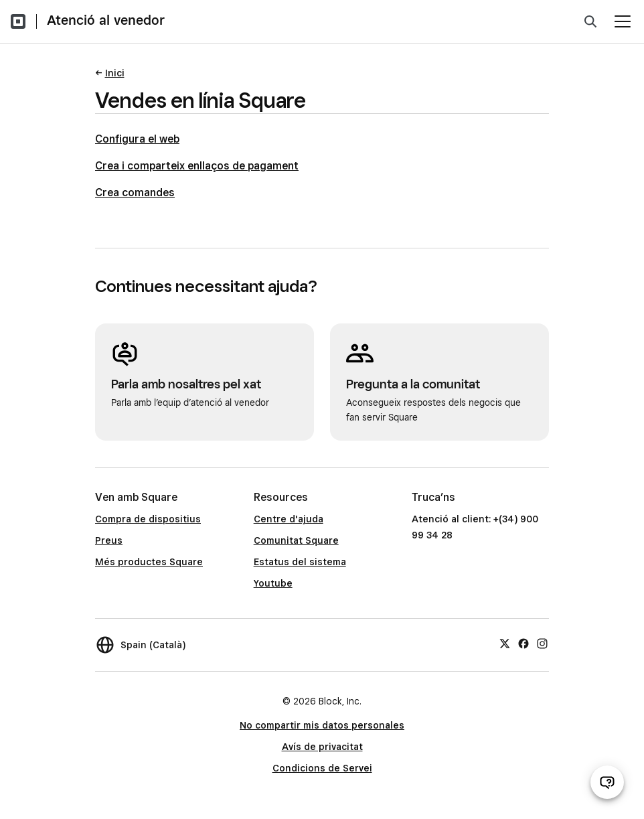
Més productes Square (149, 562)
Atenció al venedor (106, 20)
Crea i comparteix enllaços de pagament (197, 166)
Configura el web (137, 139)
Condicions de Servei (322, 768)
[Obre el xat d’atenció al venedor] (607, 782)
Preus (109, 540)
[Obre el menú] (623, 21)
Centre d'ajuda (289, 519)
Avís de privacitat (322, 747)
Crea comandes (135, 193)
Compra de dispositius (148, 519)
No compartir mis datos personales (322, 725)
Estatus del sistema (300, 562)
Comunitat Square (296, 540)
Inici (115, 73)
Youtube (273, 583)
